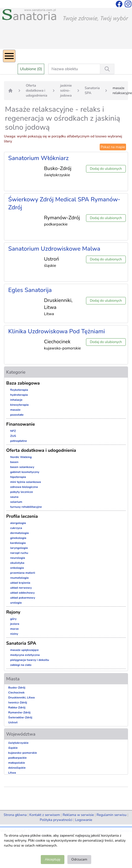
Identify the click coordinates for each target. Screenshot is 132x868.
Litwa (12, 773)
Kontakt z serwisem (45, 815)
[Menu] (9, 56)
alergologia (18, 523)
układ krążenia (20, 583)
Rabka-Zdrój (17, 707)
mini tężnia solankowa (25, 482)
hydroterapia (19, 395)
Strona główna (15, 815)
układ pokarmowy (23, 598)
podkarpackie (17, 758)
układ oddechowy (22, 593)
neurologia (18, 558)
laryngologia (19, 548)
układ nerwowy (21, 588)
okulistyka (17, 563)
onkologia (17, 568)
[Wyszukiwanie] (107, 69)
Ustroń (13, 722)
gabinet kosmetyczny (25, 472)
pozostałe (17, 415)
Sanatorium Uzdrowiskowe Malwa (54, 249)
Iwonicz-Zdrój (18, 702)
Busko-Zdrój (17, 688)
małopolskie (17, 763)
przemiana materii (23, 573)
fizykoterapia (19, 390)
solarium (16, 502)
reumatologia (19, 578)
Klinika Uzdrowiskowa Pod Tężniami (57, 331)
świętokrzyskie (18, 743)
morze (14, 629)
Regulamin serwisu (112, 815)
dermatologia (20, 533)
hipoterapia (18, 477)
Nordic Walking (21, 457)
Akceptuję (52, 859)
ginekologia (18, 538)
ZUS (13, 436)
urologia (16, 603)
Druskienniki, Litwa (22, 697)
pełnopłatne (19, 441)
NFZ (13, 431)
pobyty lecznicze (22, 492)
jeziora (15, 624)
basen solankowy (22, 467)
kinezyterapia (19, 405)
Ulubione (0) (31, 69)
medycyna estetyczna (25, 655)
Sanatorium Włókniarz (38, 158)
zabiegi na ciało (21, 665)
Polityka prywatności (56, 820)
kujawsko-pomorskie (23, 753)
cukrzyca (16, 528)
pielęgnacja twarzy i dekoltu (30, 660)
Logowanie (84, 820)
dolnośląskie (17, 768)
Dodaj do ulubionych (106, 169)
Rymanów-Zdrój (19, 712)
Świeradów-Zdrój (20, 717)
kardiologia (18, 543)
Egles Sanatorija (30, 290)
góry (13, 619)
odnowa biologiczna (24, 487)
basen (14, 462)
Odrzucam (79, 859)
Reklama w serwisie (78, 815)
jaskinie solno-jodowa (66, 90)
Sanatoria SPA (92, 90)
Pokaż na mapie (113, 147)
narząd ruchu (19, 553)
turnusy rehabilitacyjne (26, 507)
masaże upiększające (24, 650)
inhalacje (16, 400)
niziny (14, 634)
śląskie (13, 748)
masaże (15, 410)
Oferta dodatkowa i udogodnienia (37, 90)
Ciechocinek (16, 693)
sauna (14, 497)
